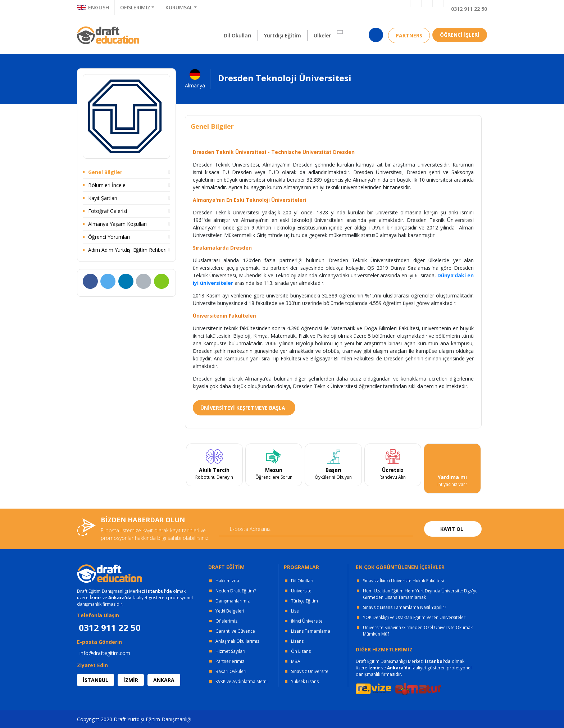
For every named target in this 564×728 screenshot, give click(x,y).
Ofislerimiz (226, 621)
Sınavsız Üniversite (310, 671)
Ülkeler (322, 35)
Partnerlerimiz (230, 661)
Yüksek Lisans (305, 681)
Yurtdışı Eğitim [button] (283, 35)
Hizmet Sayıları (230, 651)
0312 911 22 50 (469, 9)
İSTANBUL (95, 680)
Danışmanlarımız (233, 601)
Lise (295, 611)
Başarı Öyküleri (231, 671)
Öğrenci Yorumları (109, 237)
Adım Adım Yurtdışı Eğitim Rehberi (127, 250)
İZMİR (131, 680)
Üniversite (301, 591)
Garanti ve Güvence (235, 631)
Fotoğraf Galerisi (108, 211)
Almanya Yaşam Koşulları (117, 224)
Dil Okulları (302, 581)
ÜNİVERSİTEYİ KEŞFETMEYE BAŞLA (243, 408)
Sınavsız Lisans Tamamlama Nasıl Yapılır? (404, 607)
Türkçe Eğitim (304, 601)
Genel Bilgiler (105, 172)
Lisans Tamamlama (311, 631)
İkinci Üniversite (307, 621)
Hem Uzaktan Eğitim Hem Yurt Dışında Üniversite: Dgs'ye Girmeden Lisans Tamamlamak (420, 594)
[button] (340, 32)
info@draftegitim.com (105, 653)
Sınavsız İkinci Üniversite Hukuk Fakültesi (403, 581)
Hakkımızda (227, 581)
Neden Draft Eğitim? (236, 591)
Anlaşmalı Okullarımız (237, 641)
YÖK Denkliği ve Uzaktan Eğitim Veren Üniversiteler (414, 617)
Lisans (297, 641)
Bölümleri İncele (107, 185)
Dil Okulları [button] (238, 35)
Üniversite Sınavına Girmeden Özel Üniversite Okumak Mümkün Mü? (418, 631)
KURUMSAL (179, 7)
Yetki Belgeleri (230, 611)
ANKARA (164, 680)
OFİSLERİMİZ (135, 7)
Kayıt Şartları (103, 198)
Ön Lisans (301, 651)
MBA (296, 661)
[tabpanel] (214, 469)
